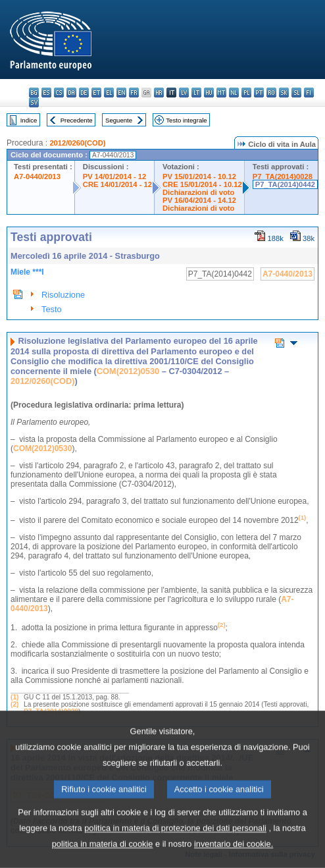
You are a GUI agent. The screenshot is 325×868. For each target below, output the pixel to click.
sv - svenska (34, 102)
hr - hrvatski (159, 93)
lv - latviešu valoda (184, 93)
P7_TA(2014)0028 (283, 176)
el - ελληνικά (109, 93)
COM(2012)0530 (128, 371)
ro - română (271, 93)
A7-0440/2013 (37, 176)
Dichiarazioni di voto (198, 192)
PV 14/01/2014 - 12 (114, 176)
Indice (29, 120)
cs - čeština (59, 93)
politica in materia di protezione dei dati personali (175, 851)
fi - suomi (309, 93)
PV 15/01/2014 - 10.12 (199, 176)
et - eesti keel (96, 93)
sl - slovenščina (296, 93)
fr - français (134, 93)
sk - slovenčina (284, 93)
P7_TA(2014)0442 (285, 184)
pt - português (259, 93)
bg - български (34, 93)
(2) (14, 704)
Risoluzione (63, 295)
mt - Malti (221, 93)
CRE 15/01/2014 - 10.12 (202, 184)
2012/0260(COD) (77, 143)
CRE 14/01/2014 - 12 (117, 184)
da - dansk (71, 93)
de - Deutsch (84, 93)
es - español (46, 93)
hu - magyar (209, 93)
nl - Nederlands (234, 93)
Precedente (77, 120)
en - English (121, 93)
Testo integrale (186, 120)
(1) (14, 697)
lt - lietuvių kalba (196, 93)
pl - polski (246, 93)
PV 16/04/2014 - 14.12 (199, 200)
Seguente (119, 120)
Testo (52, 309)
